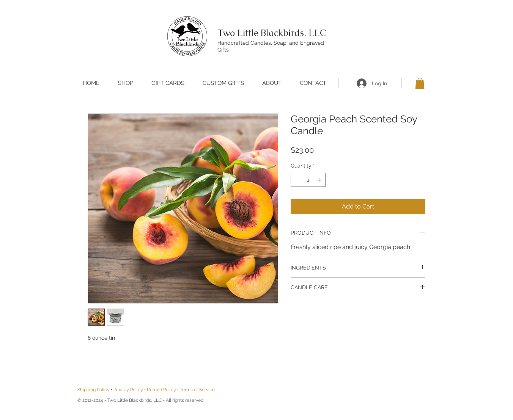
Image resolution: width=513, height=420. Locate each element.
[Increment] (320, 180)
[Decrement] (297, 180)
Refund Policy (161, 390)
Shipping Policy (94, 390)
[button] (420, 83)
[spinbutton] (308, 180)
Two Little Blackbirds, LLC (272, 33)
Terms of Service (197, 390)
